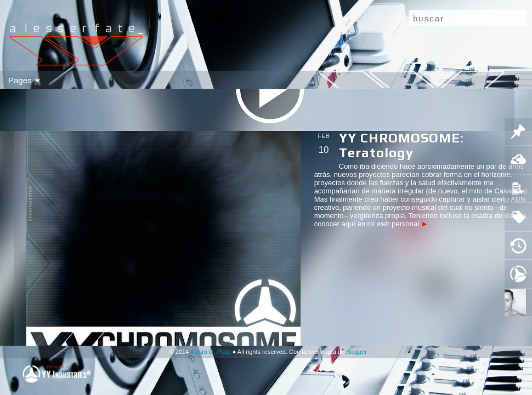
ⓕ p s (378, 80)
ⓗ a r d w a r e (186, 80)
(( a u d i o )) (95, 80)
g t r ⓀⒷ (292, 80)
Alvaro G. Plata (211, 352)
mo (25, 80)
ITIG (402, 80)
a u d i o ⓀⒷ (337, 80)
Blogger (356, 352)
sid (60, 80)
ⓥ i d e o (139, 80)
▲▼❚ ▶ (432, 80)
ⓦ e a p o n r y (244, 80)
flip (43, 80)
